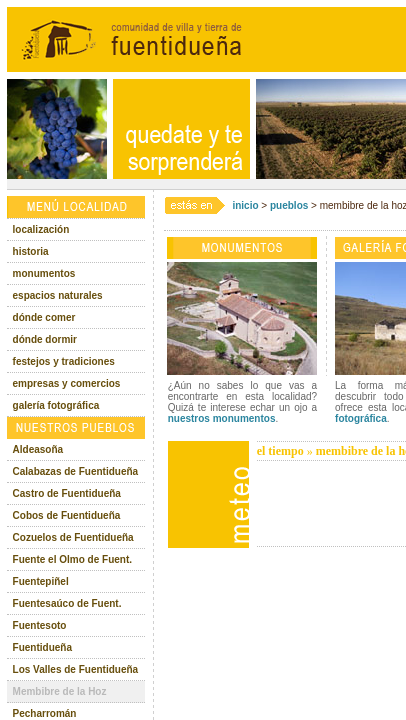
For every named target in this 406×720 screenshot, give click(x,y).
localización (41, 229)
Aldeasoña (38, 449)
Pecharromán (45, 713)
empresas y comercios (67, 383)
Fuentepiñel (41, 581)
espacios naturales (58, 295)
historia (31, 251)
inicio (245, 205)
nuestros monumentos (222, 418)
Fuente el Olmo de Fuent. (72, 559)
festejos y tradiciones (64, 361)
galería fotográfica (56, 405)
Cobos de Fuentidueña (67, 515)
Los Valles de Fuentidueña (76, 669)
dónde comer (44, 317)
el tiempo (280, 451)
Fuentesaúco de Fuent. (67, 603)
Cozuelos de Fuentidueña (73, 537)
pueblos (289, 205)
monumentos (44, 273)
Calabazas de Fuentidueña (76, 471)
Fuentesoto (40, 625)
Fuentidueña (42, 647)
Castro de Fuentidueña (67, 493)
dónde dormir (45, 339)
